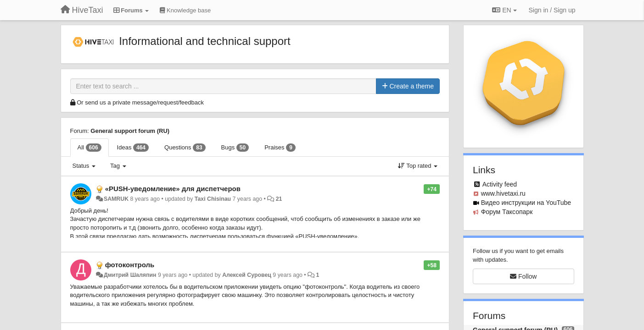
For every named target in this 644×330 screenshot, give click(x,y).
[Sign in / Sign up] (552, 10)
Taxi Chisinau (213, 199)
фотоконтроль (130, 265)
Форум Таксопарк (507, 212)
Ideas (133, 148)
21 (279, 199)
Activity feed (500, 184)
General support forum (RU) (130, 131)
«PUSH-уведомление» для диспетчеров (173, 189)
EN (504, 10)
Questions (185, 148)
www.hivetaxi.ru (503, 193)
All (90, 148)
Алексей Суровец (247, 275)
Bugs (235, 148)
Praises (280, 148)
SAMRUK (116, 199)
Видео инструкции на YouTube (526, 203)
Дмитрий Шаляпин (130, 275)
